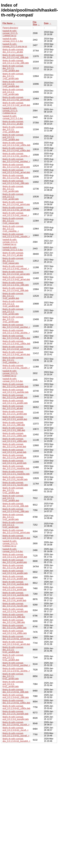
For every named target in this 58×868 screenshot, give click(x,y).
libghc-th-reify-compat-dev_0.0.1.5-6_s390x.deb (15, 627)
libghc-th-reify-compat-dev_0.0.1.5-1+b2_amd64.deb (13, 68)
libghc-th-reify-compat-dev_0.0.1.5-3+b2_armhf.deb (16, 348)
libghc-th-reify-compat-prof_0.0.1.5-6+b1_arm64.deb (13, 684)
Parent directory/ (10, 28)
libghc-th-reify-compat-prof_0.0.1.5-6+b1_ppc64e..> (16, 670)
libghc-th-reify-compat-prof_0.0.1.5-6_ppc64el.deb (16, 594)
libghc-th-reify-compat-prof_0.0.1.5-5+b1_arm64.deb (13, 525)
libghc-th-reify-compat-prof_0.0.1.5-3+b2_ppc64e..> (16, 332)
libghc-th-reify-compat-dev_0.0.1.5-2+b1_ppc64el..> (16, 160)
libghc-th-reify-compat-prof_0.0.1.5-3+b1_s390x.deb (16, 342)
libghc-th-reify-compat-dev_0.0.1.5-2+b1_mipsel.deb (13, 221)
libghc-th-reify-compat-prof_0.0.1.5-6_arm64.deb (15, 556)
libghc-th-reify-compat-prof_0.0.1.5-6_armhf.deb (15, 588)
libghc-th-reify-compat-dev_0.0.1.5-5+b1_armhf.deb (16, 531)
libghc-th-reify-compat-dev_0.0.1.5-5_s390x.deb (15, 435)
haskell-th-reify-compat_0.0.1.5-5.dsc (13, 380)
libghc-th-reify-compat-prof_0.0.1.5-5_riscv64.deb (15, 484)
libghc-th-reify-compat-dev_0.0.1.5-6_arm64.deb (15, 561)
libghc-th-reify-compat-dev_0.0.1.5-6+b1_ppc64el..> (16, 664)
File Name (8, 23)
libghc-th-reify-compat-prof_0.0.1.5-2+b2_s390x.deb (16, 144)
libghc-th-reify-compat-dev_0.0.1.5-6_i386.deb (14, 621)
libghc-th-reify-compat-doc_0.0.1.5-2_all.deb (13, 123)
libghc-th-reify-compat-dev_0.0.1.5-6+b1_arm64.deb (13, 676)
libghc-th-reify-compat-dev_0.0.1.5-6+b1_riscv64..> (16, 723)
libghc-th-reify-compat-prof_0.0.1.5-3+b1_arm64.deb (13, 312)
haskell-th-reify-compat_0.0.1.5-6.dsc (13, 550)
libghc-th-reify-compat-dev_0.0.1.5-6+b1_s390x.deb (16, 702)
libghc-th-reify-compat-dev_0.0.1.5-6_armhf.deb (14, 599)
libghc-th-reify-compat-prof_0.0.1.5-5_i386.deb (14, 429)
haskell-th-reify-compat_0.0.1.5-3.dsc (13, 249)
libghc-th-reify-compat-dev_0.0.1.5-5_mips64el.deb (16, 467)
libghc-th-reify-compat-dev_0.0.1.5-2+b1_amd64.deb (13, 129)
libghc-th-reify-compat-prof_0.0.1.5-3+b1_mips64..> (16, 367)
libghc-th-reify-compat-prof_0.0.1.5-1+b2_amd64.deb (13, 84)
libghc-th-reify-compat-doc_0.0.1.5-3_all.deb (13, 254)
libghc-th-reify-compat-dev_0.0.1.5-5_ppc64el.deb (15, 385)
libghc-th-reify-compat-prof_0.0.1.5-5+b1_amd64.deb (13, 498)
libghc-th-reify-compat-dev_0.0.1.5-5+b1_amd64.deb (13, 490)
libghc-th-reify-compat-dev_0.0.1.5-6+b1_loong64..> (16, 740)
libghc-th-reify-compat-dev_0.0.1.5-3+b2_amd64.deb (13, 296)
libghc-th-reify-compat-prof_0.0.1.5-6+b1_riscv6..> (16, 729)
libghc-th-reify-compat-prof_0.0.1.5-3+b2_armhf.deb (16, 353)
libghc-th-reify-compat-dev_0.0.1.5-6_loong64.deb (15, 713)
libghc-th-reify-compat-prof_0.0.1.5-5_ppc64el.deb (16, 391)
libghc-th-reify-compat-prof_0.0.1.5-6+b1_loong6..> (16, 734)
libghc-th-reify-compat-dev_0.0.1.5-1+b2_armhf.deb (16, 99)
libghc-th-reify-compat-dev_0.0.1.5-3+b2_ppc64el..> (16, 326)
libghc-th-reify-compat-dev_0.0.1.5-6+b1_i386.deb (15, 691)
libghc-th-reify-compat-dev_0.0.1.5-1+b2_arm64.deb (13, 76)
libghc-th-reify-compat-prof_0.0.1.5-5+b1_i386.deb (16, 510)
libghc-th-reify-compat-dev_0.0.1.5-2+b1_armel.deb (16, 166)
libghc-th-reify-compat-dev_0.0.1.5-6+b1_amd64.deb (13, 650)
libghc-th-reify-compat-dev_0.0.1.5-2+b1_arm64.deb (13, 189)
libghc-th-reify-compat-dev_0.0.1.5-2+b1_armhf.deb (16, 203)
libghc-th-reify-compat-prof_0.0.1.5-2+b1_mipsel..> (16, 214)
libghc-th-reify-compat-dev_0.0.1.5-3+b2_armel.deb (16, 273)
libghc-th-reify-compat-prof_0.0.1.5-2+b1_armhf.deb (16, 209)
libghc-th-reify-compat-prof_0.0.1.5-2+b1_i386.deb (16, 182)
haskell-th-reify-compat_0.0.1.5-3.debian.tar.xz (10, 242)
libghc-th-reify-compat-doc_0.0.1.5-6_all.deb (13, 567)
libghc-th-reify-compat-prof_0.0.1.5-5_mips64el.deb (16, 473)
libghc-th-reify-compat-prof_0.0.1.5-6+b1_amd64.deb (13, 657)
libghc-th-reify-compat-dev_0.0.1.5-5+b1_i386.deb (15, 505)
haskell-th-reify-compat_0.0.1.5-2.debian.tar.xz (10, 111)
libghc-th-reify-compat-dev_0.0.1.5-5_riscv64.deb (15, 478)
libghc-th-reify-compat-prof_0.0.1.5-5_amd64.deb (15, 402)
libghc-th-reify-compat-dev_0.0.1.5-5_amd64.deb (15, 396)
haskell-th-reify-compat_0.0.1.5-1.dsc (13, 40)
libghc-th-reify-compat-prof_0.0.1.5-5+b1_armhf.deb (16, 537)
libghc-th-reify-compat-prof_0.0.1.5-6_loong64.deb (16, 718)
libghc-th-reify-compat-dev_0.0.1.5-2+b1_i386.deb (15, 177)
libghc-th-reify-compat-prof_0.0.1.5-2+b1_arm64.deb (13, 197)
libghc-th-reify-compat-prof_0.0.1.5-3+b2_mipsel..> (16, 267)
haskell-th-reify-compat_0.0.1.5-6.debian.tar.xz (10, 543)
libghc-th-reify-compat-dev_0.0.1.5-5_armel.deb (14, 445)
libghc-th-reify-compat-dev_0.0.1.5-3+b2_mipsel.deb (13, 261)
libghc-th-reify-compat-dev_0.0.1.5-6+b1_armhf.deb (16, 638)
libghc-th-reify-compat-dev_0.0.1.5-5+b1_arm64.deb (13, 517)
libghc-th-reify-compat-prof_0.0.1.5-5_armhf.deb (15, 462)
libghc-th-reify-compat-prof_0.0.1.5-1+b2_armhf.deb (16, 104)
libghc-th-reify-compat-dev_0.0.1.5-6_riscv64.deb (15, 605)
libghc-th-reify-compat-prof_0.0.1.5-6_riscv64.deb (15, 610)
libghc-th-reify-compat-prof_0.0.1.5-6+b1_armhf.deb (16, 643)
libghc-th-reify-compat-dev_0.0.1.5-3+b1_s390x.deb (16, 337)
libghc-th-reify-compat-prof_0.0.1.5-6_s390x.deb (15, 632)
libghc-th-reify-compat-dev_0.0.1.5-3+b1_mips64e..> (13, 360)
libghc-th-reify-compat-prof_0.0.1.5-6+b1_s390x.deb (16, 707)
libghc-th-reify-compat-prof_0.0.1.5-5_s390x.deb (15, 440)
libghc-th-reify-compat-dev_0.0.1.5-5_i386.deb (14, 424)
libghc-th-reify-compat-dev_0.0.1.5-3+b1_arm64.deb (13, 319)
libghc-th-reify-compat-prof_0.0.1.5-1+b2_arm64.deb (13, 92)
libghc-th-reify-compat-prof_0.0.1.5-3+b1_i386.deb (16, 284)
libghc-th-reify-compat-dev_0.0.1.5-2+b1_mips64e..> (13, 229)
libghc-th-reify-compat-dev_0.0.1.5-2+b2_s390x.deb (16, 149)
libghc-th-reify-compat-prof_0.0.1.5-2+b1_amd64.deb (13, 137)
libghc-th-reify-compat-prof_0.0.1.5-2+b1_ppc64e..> (16, 155)
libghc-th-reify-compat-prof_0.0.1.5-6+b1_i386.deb (16, 696)
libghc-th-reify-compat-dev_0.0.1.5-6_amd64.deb (15, 578)
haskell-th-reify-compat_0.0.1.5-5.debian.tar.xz (10, 373)
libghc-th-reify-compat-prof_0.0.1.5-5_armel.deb (14, 451)
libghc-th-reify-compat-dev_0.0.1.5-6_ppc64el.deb (15, 583)
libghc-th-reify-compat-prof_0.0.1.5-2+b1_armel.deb (16, 171)
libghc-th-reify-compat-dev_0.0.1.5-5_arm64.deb (15, 413)
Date (46, 23)
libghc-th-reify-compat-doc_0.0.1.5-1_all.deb (13, 51)
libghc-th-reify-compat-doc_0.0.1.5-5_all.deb (13, 407)
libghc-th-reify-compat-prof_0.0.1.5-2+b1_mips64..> (16, 235)
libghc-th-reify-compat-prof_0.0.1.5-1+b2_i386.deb (16, 62)
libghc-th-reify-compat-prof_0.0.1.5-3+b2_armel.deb (16, 278)
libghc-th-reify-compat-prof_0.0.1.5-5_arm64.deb (15, 418)
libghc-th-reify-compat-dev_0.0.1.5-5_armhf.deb (14, 456)
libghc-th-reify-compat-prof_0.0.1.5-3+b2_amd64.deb (13, 304)
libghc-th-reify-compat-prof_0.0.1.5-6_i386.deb (14, 616)
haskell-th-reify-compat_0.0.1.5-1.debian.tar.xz (10, 33)
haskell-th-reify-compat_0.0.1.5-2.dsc (13, 117)
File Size (35, 23)
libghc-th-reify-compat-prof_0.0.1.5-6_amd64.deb (15, 572)
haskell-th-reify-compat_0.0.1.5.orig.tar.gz (15, 45)
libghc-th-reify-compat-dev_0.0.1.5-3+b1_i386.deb (15, 289)
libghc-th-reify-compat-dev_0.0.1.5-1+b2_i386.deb (15, 56)
